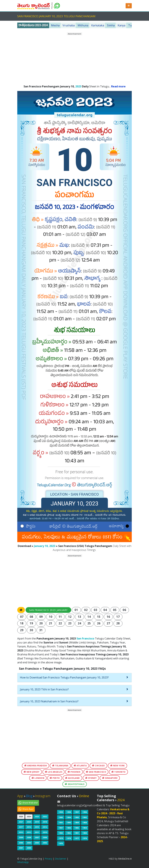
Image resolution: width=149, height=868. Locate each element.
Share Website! (30, 803)
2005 (21, 843)
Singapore (110, 778)
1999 (61, 812)
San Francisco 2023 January (48, 610)
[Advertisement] (74, 59)
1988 (85, 822)
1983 (61, 833)
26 (99, 623)
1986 (69, 828)
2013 (21, 832)
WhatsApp (23, 862)
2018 (45, 822)
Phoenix (74, 772)
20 (41, 623)
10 (51, 617)
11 (60, 617)
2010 (45, 832)
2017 (21, 827)
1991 (61, 822)
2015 (37, 827)
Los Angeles (54, 772)
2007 (37, 837)
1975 (61, 843)
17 (118, 617)
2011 (37, 832)
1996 (85, 812)
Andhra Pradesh (36, 766)
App (20, 796)
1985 (77, 828)
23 (70, 623)
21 (51, 623)
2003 (37, 843)
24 (80, 623)
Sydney (91, 778)
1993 (77, 817)
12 (70, 617)
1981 (77, 833)
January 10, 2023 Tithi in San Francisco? (44, 689)
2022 (45, 817)
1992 (85, 817)
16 (108, 617)
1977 (77, 838)
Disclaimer (61, 859)
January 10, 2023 (45, 546)
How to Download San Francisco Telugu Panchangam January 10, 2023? (64, 677)
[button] (129, 6)
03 (95, 610)
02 (86, 610)
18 (22, 623)
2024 (29, 817)
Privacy (48, 859)
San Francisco (85, 638)
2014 (45, 827)
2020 (29, 822)
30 (31, 630)
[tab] (74, 678)
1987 (61, 828)
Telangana (60, 766)
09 (41, 617)
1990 (69, 822)
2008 (29, 837)
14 (89, 617)
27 (108, 623)
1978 (69, 838)
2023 (78, 86)
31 (41, 630)
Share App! (28, 809)
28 (118, 623)
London (38, 778)
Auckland (72, 778)
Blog (29, 796)
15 (99, 617)
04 (105, 610)
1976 (85, 838)
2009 (21, 837)
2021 (21, 822)
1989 (77, 822)
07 (22, 617)
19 (31, 623)
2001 (21, 848)
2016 (29, 827)
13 (80, 617)
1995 (61, 817)
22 (60, 623)
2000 (29, 848)
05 (115, 610)
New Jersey (32, 772)
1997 (77, 812)
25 (89, 623)
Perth (55, 778)
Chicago (98, 766)
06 (124, 610)
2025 (21, 817)
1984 (85, 828)
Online (84, 796)
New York (117, 766)
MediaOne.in (125, 859)
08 (31, 617)
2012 (29, 832)
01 (76, 610)
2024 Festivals (75, 784)
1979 (61, 838)
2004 (29, 843)
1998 (69, 812)
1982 (69, 833)
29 (22, 630)
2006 (45, 837)
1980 (85, 833)
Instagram (43, 796)
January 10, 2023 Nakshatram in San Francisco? (49, 701)
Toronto (118, 772)
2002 (45, 843)
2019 (37, 822)
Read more (118, 86)
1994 (69, 817)
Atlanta (80, 766)
